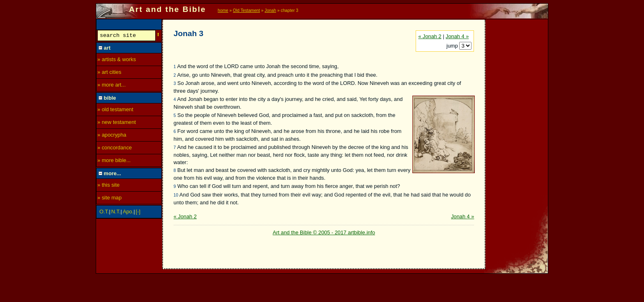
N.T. (116, 213)
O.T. (104, 213)
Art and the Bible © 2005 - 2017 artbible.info (324, 232)
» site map (109, 199)
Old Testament (246, 10)
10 (176, 195)
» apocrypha (112, 136)
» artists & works (117, 61)
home (223, 10)
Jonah (270, 10)
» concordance (115, 149)
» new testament (117, 123)
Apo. (128, 213)
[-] (138, 213)
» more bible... (114, 161)
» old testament (115, 111)
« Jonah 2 (430, 36)
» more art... (112, 86)
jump (453, 46)
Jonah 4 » (457, 36)
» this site (108, 186)
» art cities (109, 73)
